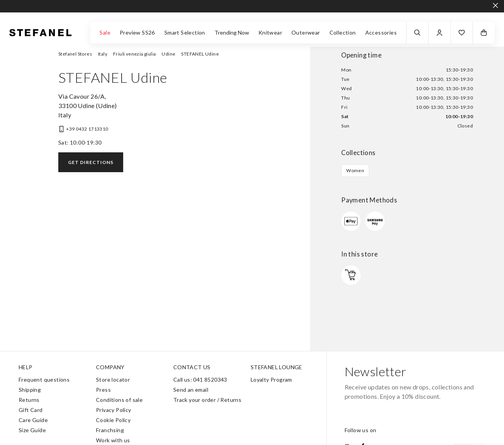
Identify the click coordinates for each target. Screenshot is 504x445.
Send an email (191, 390)
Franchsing (110, 430)
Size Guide (32, 430)
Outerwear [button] (306, 32)
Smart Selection (185, 32)
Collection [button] (343, 32)
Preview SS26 (137, 32)
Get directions (91, 162)
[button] (462, 33)
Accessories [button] (381, 32)
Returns (29, 400)
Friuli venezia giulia (134, 54)
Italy (103, 54)
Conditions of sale (119, 400)
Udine (168, 54)
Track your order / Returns (207, 400)
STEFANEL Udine (200, 54)
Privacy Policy (114, 410)
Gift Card (31, 410)
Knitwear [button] (270, 32)
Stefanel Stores (75, 54)
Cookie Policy (113, 420)
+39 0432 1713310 (87, 129)
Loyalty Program (271, 380)
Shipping (30, 390)
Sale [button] (105, 32)
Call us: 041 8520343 (200, 380)
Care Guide (33, 420)
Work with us (113, 440)
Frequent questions (44, 380)
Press (103, 390)
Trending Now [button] (232, 32)
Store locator (113, 380)
